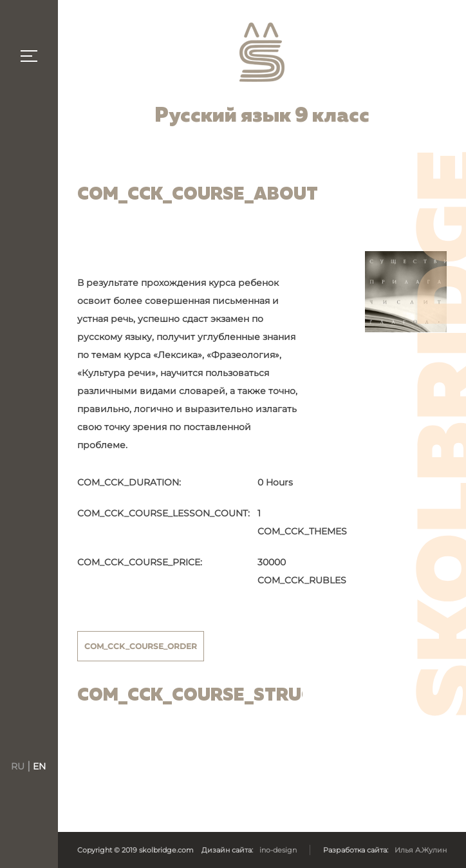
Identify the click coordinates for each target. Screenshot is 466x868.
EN (39, 766)
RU (19, 766)
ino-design (278, 850)
